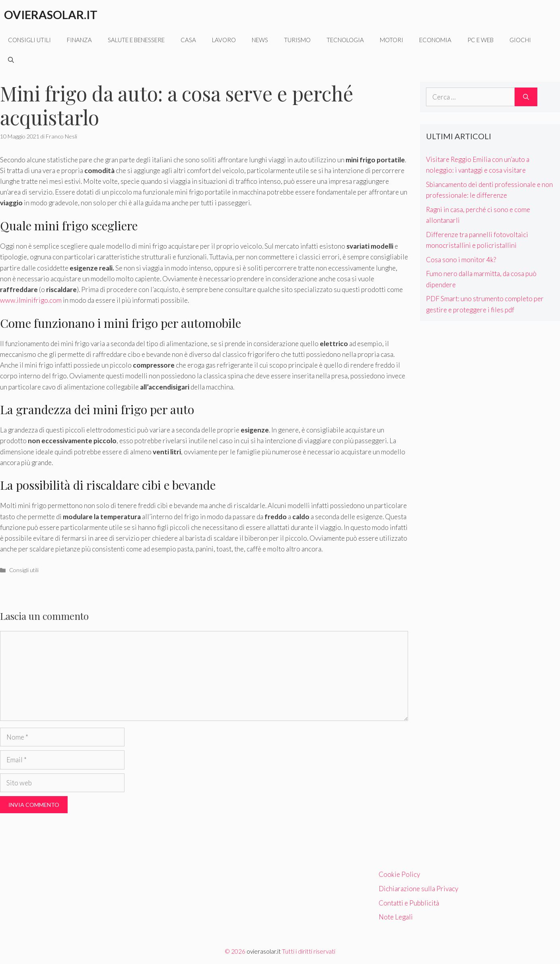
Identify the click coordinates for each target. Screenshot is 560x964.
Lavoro (224, 40)
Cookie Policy (399, 874)
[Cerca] (526, 97)
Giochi (520, 40)
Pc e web (480, 40)
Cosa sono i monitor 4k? (461, 260)
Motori (392, 40)
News (260, 40)
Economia (435, 40)
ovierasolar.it (264, 951)
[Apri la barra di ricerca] (11, 60)
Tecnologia (345, 40)
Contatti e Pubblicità (409, 903)
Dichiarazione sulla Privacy (418, 889)
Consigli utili (29, 40)
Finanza (79, 40)
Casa (188, 40)
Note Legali (396, 917)
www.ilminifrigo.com (31, 300)
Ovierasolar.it (51, 15)
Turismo (297, 40)
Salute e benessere (136, 40)
